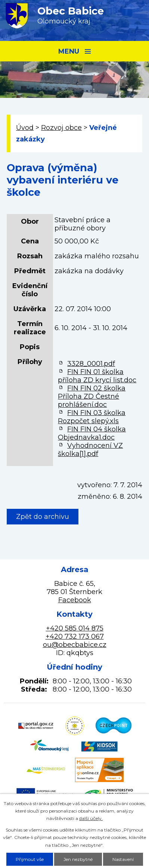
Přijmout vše (30, 859)
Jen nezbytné (78, 859)
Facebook (75, 600)
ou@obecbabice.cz (75, 645)
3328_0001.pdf (91, 364)
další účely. (91, 818)
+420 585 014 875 (75, 628)
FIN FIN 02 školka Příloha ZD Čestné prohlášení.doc (92, 396)
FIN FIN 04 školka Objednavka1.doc (92, 433)
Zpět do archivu (43, 517)
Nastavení (123, 859)
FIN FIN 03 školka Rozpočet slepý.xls (92, 417)
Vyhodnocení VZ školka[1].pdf (90, 450)
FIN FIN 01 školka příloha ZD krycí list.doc (97, 376)
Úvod (25, 128)
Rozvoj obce (61, 128)
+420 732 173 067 (75, 636)
